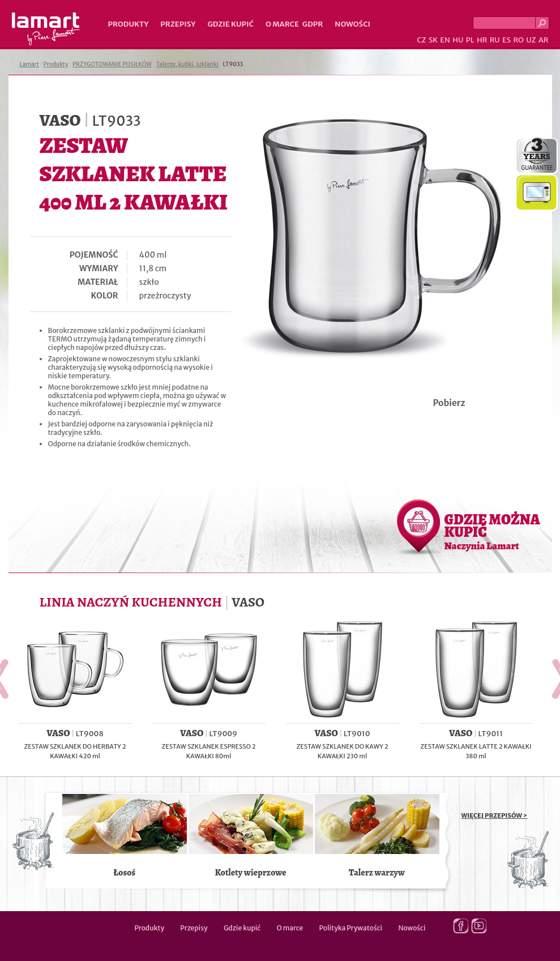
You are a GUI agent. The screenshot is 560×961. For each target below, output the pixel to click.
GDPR (313, 24)
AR (544, 40)
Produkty (129, 24)
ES (506, 40)
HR (482, 40)
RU (495, 40)
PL (470, 40)
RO (518, 40)
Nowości (352, 24)
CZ (421, 40)
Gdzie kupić (230, 24)
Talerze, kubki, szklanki (187, 64)
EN (445, 40)
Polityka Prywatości (351, 928)
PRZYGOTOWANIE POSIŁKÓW (112, 64)
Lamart (46, 29)
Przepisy (178, 24)
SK (433, 40)
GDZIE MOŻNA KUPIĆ (492, 531)
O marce (282, 24)
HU (458, 40)
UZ (531, 40)
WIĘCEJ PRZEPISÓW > (495, 815)
